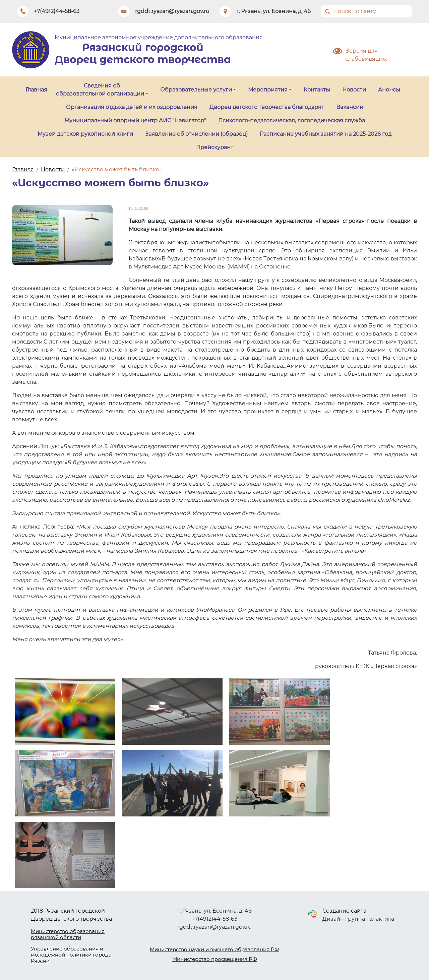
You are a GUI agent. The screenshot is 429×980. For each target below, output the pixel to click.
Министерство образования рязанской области (68, 934)
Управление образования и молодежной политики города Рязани (71, 955)
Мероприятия (268, 90)
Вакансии (350, 107)
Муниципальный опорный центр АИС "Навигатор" (135, 120)
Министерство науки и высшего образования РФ (214, 949)
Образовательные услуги (196, 90)
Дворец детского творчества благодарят (267, 107)
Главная (36, 90)
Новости (354, 90)
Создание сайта (344, 911)
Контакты (317, 90)
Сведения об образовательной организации (100, 90)
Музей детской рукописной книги (85, 134)
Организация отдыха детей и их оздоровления (132, 107)
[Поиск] (366, 11)
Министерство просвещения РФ (215, 959)
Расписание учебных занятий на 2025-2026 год (326, 134)
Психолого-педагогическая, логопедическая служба (292, 120)
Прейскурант (215, 147)
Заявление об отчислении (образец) (196, 134)
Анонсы (389, 90)
